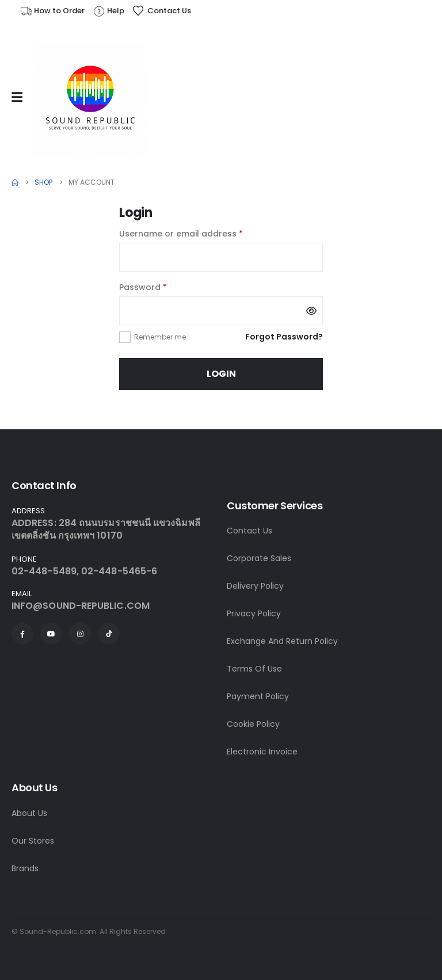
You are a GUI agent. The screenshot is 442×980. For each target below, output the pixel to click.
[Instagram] (80, 634)
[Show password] (311, 311)
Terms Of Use (254, 669)
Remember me (160, 337)
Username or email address (199, 233)
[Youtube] (51, 634)
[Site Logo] (90, 100)
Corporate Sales (259, 558)
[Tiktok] (109, 634)
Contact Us (249, 531)
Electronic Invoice (262, 752)
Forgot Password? (284, 337)
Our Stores (33, 841)
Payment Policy (258, 696)
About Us (29, 813)
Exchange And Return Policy (282, 641)
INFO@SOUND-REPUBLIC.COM (81, 606)
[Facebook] (22, 634)
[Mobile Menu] (20, 97)
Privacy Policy (254, 613)
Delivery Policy (255, 586)
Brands (25, 868)
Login (221, 374)
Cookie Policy (253, 724)
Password (161, 287)
